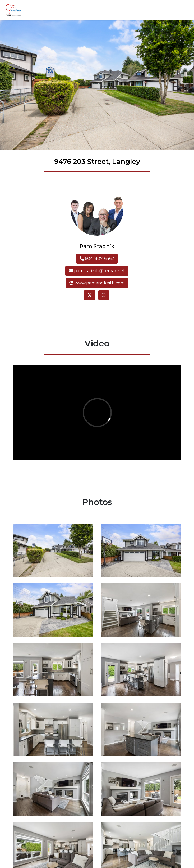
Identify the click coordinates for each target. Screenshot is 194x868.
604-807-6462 (97, 259)
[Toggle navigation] (182, 10)
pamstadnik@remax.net (97, 271)
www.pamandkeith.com (97, 283)
